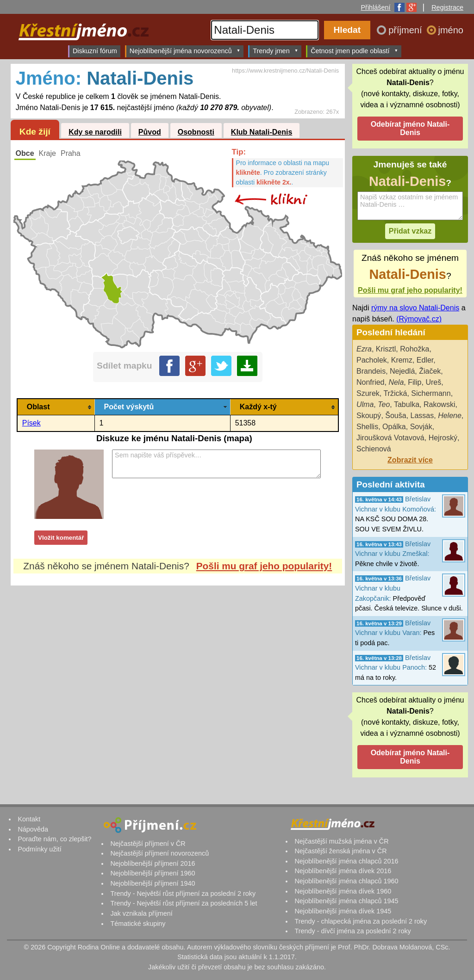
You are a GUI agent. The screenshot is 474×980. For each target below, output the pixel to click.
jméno (451, 30)
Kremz (402, 360)
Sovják (421, 427)
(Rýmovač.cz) (419, 319)
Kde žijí (35, 132)
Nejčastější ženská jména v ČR (340, 851)
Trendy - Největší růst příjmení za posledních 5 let (184, 903)
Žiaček (430, 371)
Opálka (394, 427)
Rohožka (415, 349)
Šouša (396, 416)
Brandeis (371, 371)
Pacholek (372, 360)
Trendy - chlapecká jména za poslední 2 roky (361, 921)
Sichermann (431, 393)
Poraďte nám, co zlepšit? (54, 839)
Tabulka (407, 404)
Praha (71, 153)
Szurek (368, 393)
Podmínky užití (39, 849)
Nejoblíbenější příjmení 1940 (153, 883)
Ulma (365, 404)
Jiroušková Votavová (390, 438)
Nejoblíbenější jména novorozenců (185, 51)
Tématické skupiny (138, 924)
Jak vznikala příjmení (141, 913)
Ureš (433, 382)
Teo (384, 404)
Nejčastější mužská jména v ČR (341, 841)
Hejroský (443, 438)
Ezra (364, 349)
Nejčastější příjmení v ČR (148, 844)
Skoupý (369, 416)
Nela (396, 382)
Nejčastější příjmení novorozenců (159, 853)
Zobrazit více (410, 460)
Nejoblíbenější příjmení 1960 (153, 873)
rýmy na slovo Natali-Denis (415, 308)
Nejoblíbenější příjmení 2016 (153, 863)
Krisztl (386, 349)
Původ (150, 132)
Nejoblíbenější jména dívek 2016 (343, 871)
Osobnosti (196, 132)
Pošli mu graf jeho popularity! (264, 566)
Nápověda (33, 829)
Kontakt (29, 819)
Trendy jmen (275, 51)
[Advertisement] (178, 672)
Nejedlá (402, 371)
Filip (415, 382)
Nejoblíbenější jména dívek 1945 (343, 911)
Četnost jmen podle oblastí (354, 51)
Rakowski (439, 404)
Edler (425, 360)
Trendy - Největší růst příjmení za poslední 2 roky (183, 894)
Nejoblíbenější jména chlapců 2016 (346, 861)
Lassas (422, 416)
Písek (31, 423)
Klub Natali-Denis (262, 132)
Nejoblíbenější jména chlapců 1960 (346, 881)
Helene (450, 416)
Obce (25, 153)
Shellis (367, 427)
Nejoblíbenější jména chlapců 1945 (346, 901)
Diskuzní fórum (95, 51)
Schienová (374, 449)
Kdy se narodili (95, 132)
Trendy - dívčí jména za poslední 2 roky (352, 931)
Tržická (395, 393)
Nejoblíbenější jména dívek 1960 (343, 891)
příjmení (406, 30)
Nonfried (370, 382)
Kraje (47, 153)
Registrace (447, 7)
